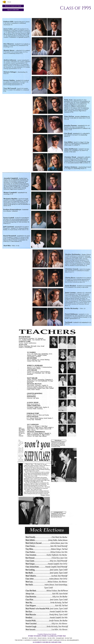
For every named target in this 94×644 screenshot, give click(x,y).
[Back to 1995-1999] (13, 10)
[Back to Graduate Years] (13, 6)
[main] (62, 8)
